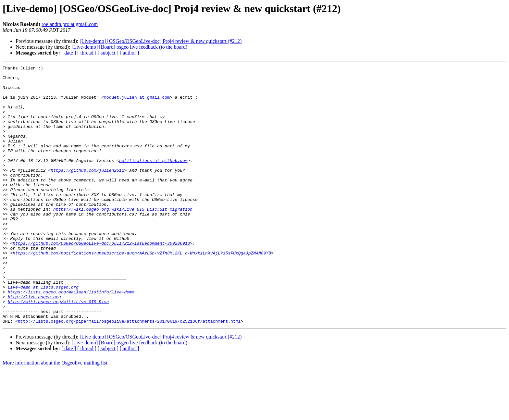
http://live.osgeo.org (34, 343)
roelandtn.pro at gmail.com (70, 24)
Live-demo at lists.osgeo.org (43, 332)
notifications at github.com (153, 180)
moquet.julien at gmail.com (137, 104)
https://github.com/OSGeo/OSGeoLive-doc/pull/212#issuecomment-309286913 (101, 279)
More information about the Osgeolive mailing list (55, 414)
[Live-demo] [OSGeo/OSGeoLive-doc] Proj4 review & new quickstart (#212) (161, 41)
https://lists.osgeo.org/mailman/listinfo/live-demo (71, 338)
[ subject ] (108, 53)
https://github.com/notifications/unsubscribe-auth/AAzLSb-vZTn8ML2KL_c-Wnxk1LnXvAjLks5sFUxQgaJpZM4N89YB (142, 291)
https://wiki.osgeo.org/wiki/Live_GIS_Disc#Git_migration (123, 238)
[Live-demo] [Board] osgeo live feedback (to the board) (129, 47)
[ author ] (130, 53)
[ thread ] (87, 53)
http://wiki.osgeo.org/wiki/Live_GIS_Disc (58, 349)
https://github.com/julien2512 (87, 191)
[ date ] (69, 53)
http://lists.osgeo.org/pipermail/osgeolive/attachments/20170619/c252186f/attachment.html (129, 373)
